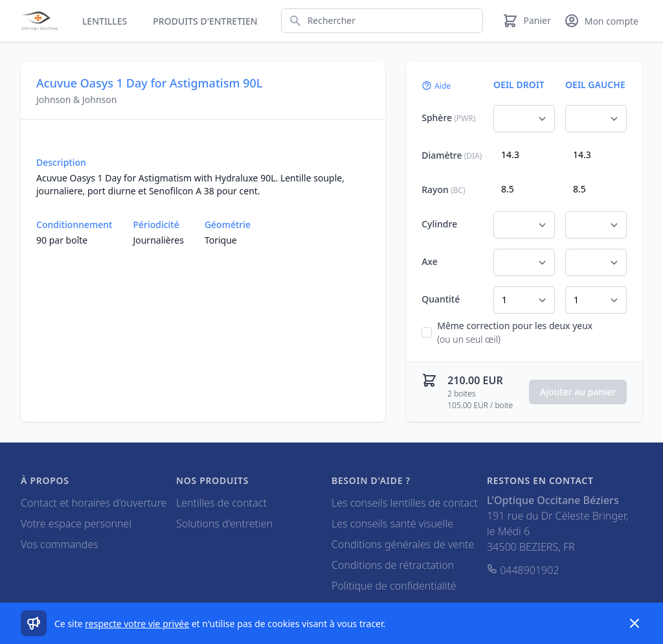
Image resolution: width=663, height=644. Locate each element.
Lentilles (105, 21)
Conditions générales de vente (403, 544)
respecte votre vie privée (137, 624)
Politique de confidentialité (394, 586)
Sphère (448, 118)
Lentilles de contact (221, 503)
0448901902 (523, 570)
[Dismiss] (635, 623)
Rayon (443, 190)
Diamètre (452, 155)
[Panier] (526, 21)
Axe (430, 261)
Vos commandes (60, 544)
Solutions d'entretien (224, 523)
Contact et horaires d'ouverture (94, 503)
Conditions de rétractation (393, 565)
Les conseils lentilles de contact (405, 503)
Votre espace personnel (76, 523)
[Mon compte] (601, 21)
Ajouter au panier (578, 392)
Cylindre (439, 224)
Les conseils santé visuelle (392, 523)
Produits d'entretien (205, 21)
